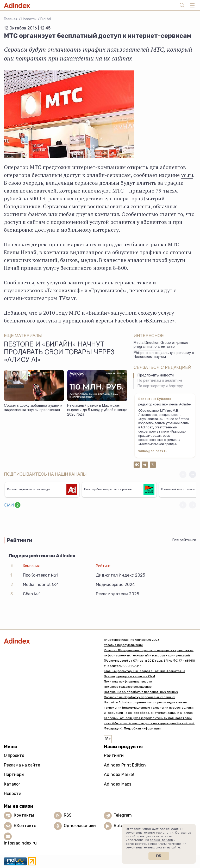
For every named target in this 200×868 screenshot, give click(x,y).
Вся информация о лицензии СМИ (129, 676)
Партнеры (14, 774)
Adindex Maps (118, 784)
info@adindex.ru (20, 843)
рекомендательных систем (146, 847)
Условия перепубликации (123, 645)
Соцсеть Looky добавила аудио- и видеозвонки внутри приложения (33, 408)
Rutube (121, 826)
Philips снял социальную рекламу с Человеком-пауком (164, 355)
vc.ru (187, 175)
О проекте (14, 755)
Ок (159, 856)
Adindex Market (119, 774)
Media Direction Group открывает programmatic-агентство (162, 345)
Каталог (12, 784)
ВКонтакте (25, 826)
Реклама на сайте (22, 765)
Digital (46, 19)
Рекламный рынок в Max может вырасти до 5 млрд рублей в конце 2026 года (97, 410)
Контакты (24, 815)
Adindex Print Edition (125, 765)
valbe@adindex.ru (153, 451)
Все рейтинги (184, 540)
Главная (11, 19)
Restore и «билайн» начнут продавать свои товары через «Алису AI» (59, 353)
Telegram (123, 815)
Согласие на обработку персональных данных (139, 697)
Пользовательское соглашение (128, 687)
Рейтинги (114, 755)
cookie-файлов (161, 840)
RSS (68, 815)
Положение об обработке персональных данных (141, 692)
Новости (29, 19)
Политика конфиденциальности (128, 681)
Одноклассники (80, 826)
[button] (193, 474)
